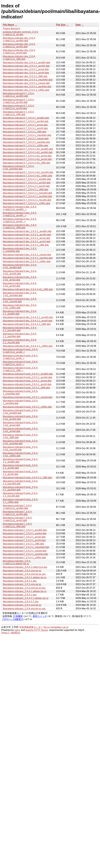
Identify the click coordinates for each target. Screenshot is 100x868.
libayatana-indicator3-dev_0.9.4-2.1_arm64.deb (28, 317)
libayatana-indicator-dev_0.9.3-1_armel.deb (26, 69)
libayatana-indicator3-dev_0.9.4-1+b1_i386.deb (28, 289)
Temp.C (5, 633)
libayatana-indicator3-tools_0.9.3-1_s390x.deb (27, 407)
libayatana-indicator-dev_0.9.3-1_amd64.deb (27, 62)
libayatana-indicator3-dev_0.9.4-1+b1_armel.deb (20, 279)
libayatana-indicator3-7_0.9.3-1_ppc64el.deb (26, 142)
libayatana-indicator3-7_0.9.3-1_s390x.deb (25, 146)
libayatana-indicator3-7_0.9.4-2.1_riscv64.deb (27, 200)
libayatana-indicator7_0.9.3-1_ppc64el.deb (25, 554)
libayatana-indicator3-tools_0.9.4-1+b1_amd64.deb (20, 412)
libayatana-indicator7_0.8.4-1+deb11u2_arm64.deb (18, 513)
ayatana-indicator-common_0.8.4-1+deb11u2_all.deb (21, 33)
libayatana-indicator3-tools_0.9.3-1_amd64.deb (28, 374)
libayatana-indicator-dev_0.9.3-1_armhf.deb (26, 73)
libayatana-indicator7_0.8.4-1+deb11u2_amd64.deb (18, 507)
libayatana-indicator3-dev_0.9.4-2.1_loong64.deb (20, 329)
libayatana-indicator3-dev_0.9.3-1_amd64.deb (27, 231)
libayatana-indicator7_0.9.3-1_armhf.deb (24, 540)
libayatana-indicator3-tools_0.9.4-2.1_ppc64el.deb (20, 488)
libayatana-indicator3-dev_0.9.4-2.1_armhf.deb (28, 321)
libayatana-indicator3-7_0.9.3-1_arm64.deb (26, 121)
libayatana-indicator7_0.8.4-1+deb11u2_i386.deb (18, 525)
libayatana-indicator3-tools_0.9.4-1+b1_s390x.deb (20, 454)
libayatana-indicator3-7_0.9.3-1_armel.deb (25, 125)
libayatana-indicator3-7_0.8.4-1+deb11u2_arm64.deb (19, 101)
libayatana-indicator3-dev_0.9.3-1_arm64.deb (27, 235)
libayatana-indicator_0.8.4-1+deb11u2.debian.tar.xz (17, 562)
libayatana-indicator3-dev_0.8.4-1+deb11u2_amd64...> (20, 208)
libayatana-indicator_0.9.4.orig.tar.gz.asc (24, 609)
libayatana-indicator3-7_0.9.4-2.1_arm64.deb (27, 183)
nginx (17, 630)
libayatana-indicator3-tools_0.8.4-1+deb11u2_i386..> (20, 369)
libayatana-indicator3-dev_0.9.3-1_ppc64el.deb (28, 258)
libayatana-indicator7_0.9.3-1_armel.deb (24, 537)
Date (78, 25)
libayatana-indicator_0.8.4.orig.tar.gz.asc (24, 574)
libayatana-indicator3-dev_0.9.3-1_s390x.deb (27, 261)
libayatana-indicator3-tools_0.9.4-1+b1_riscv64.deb (20, 448)
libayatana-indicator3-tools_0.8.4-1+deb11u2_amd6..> (20, 351)
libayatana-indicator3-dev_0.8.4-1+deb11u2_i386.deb (20, 226)
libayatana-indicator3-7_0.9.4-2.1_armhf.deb (26, 186)
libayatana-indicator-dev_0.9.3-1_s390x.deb (26, 90)
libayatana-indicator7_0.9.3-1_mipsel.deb (25, 551)
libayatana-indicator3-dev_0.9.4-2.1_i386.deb (27, 324)
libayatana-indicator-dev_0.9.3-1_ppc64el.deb (27, 87)
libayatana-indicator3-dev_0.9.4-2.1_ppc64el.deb (20, 335)
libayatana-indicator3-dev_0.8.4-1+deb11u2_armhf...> (20, 220)
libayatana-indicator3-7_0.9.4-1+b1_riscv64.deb (28, 172)
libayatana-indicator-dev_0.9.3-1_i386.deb (25, 76)
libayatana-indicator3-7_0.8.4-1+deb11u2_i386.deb (19, 113)
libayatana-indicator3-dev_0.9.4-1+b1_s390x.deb (20, 306)
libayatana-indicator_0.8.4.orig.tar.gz (22, 571)
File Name (8, 25)
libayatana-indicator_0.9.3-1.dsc (20, 581)
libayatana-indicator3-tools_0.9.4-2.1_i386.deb (27, 478)
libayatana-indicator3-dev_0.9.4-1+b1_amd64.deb (20, 266)
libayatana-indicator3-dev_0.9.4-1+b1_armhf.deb (20, 285)
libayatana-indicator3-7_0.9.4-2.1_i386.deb (25, 190)
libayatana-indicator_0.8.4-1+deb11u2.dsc (25, 567)
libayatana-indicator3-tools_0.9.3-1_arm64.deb (27, 377)
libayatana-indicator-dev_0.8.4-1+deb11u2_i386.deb (19, 58)
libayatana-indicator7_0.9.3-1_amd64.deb (25, 530)
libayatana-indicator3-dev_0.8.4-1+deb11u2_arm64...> (20, 214)
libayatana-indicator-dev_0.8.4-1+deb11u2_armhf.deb (19, 51)
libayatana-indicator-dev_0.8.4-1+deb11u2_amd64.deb (19, 39)
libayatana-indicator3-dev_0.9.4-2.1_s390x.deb (28, 346)
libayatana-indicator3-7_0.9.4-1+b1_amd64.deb (28, 149)
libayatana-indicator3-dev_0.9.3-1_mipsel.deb (27, 255)
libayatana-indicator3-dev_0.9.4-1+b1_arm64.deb (20, 272)
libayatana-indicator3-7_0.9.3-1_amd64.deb (26, 118)
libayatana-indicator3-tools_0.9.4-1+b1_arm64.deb (20, 418)
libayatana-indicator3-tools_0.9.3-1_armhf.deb (27, 384)
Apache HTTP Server (37, 630)
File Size (61, 25)
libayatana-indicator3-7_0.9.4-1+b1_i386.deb (27, 163)
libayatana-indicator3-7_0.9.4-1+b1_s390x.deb (27, 176)
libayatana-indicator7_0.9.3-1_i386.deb (23, 544)
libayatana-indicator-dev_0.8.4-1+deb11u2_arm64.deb (19, 45)
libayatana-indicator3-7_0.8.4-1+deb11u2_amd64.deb (19, 95)
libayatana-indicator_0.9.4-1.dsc (20, 595)
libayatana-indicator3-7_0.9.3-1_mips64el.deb (27, 135)
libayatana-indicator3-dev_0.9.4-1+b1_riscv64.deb (20, 300)
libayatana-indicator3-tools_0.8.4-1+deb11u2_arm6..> (20, 357)
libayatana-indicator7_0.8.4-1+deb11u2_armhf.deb (18, 519)
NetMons (15, 633)
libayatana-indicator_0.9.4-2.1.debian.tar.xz (26, 598)
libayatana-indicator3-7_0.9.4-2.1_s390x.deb (26, 203)
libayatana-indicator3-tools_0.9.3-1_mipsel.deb (28, 397)
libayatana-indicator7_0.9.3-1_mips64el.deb (26, 547)
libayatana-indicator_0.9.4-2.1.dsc (21, 602)
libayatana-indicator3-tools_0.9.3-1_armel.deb (27, 381)
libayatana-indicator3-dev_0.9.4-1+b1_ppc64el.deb (20, 294)
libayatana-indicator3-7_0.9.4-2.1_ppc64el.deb (27, 196)
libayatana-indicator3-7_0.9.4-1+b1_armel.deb (27, 156)
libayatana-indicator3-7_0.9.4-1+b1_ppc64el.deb (19, 168)
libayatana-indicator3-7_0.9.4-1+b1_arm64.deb (28, 152)
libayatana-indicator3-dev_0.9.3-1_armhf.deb (27, 242)
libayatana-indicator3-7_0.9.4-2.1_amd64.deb (27, 179)
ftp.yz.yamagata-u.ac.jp (56, 627)
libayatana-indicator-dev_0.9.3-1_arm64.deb (26, 66)
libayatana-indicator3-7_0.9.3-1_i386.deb (25, 132)
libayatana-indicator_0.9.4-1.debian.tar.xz (25, 591)
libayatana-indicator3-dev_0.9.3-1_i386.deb (26, 245)
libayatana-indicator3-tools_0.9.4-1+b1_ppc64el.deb (20, 442)
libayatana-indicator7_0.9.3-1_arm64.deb (25, 533)
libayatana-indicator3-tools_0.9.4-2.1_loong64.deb (20, 482)
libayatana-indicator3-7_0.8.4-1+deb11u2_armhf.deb (19, 107)
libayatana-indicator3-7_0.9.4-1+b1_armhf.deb (27, 159)
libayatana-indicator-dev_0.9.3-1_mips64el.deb (28, 80)
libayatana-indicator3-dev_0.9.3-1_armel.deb (27, 238)
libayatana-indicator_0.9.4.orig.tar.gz (22, 605)
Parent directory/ (12, 28)
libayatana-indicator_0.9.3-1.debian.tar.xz (25, 577)
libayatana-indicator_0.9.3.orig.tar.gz (22, 584)
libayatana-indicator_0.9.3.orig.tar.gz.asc (24, 588)
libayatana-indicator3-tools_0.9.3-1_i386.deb (26, 388)
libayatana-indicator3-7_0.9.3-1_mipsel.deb (26, 139)
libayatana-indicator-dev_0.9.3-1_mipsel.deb (26, 83)
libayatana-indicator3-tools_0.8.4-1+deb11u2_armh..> (20, 363)
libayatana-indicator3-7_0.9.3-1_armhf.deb (25, 128)
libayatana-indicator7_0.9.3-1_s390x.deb (24, 558)
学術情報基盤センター (31, 627)
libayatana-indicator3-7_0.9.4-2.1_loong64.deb (27, 193)
